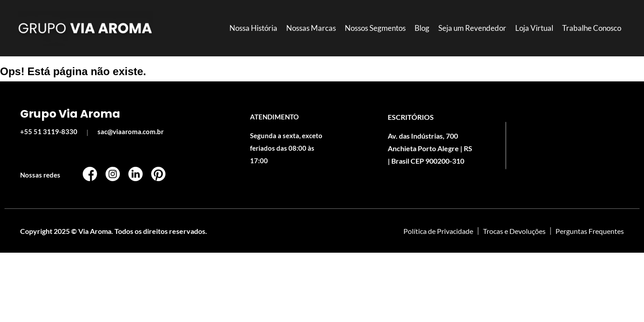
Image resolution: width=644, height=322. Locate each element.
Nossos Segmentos (375, 28)
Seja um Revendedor (472, 28)
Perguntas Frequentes (590, 231)
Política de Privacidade (438, 231)
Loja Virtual (534, 28)
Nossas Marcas (311, 28)
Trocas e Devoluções (514, 231)
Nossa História (253, 28)
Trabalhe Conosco (592, 28)
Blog (422, 28)
